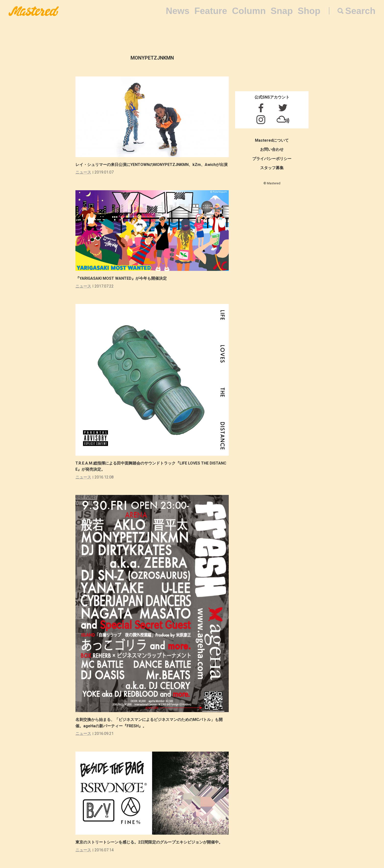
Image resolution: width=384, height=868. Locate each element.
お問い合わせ (272, 149)
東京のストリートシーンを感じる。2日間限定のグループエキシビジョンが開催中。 (149, 842)
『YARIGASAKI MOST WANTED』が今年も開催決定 (121, 278)
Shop (309, 11)
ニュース (83, 172)
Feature (211, 11)
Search (360, 11)
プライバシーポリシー (272, 159)
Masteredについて (272, 140)
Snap (282, 11)
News (178, 11)
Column (249, 11)
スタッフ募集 (272, 168)
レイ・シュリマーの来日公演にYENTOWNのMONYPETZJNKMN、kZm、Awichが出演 (151, 165)
